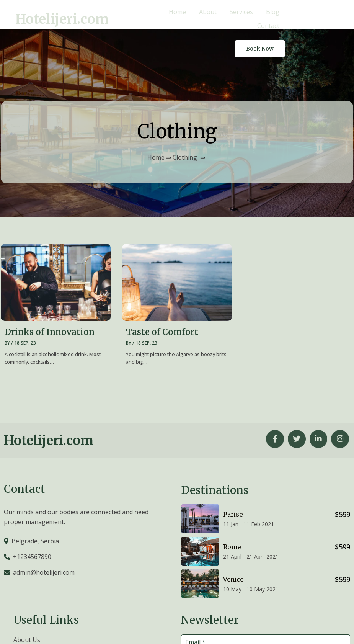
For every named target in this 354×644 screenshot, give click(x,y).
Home (156, 128)
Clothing (185, 128)
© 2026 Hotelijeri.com (319, 628)
